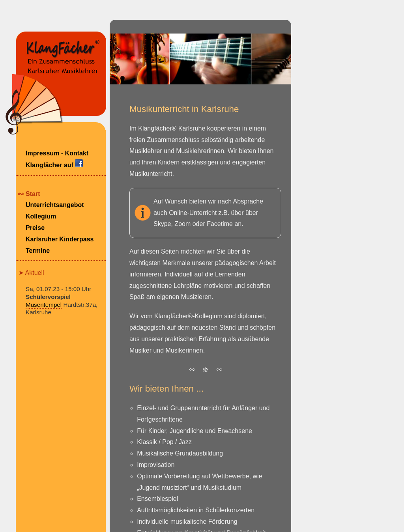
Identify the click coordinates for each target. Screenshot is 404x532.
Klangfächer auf (54, 164)
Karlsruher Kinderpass (60, 239)
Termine (38, 251)
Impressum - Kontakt (57, 153)
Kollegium (41, 216)
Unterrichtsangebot (55, 205)
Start (33, 194)
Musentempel (44, 305)
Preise (35, 228)
